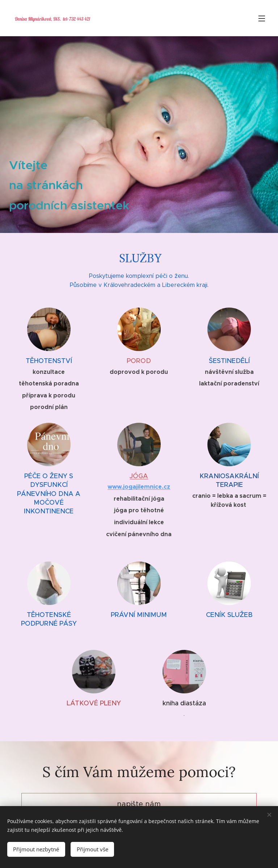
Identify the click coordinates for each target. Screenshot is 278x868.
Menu (262, 18)
